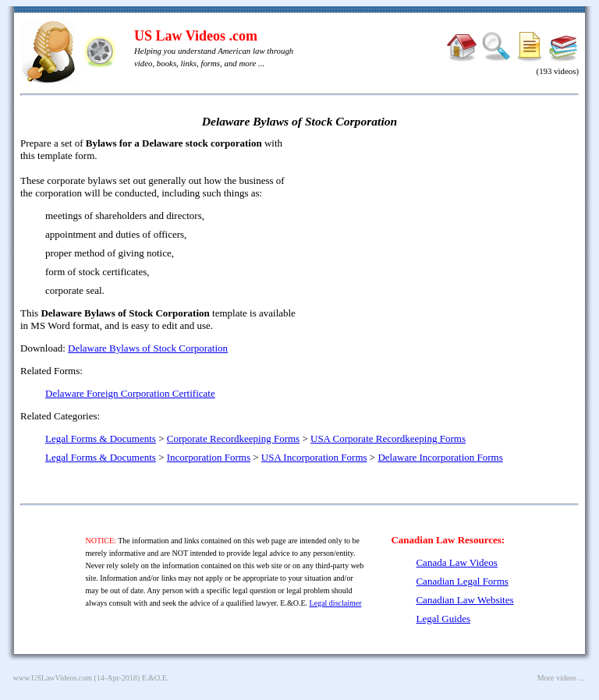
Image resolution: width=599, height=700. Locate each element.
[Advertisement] (445, 249)
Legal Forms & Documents (101, 438)
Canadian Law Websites (464, 600)
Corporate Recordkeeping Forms (233, 438)
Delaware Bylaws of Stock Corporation (148, 348)
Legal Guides (443, 619)
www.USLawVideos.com (53, 678)
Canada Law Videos (456, 562)
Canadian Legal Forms (462, 581)
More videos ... (561, 678)
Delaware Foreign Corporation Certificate (130, 393)
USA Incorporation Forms (314, 457)
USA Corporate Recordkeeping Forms (388, 438)
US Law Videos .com (196, 36)
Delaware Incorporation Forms (440, 457)
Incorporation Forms (209, 457)
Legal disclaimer (336, 603)
